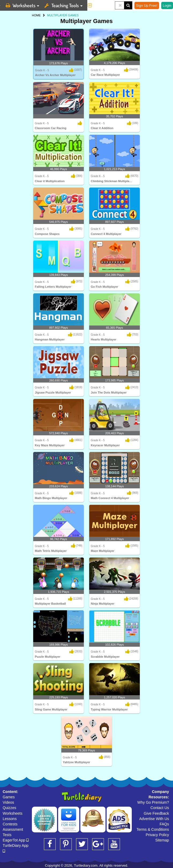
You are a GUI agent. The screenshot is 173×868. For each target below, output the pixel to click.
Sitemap (162, 840)
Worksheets (13, 813)
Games (9, 797)
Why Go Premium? (153, 802)
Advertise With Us (154, 819)
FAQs (164, 824)
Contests (10, 824)
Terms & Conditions (153, 829)
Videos (8, 802)
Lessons (10, 819)
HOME (36, 15)
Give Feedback (156, 813)
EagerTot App (16, 840)
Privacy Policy (157, 835)
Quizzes (10, 808)
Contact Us (160, 808)
